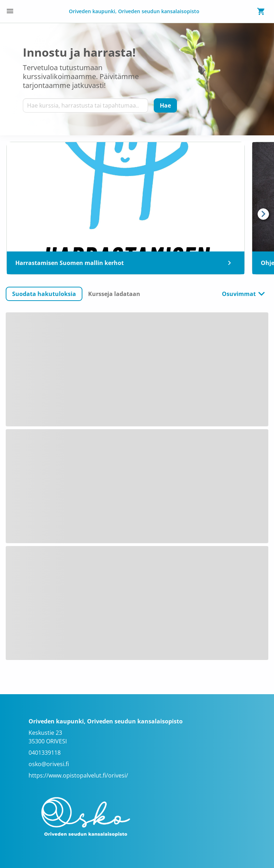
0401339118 (45, 753)
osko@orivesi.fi (49, 764)
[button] (44, 294)
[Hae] (165, 105)
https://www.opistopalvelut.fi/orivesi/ (78, 775)
